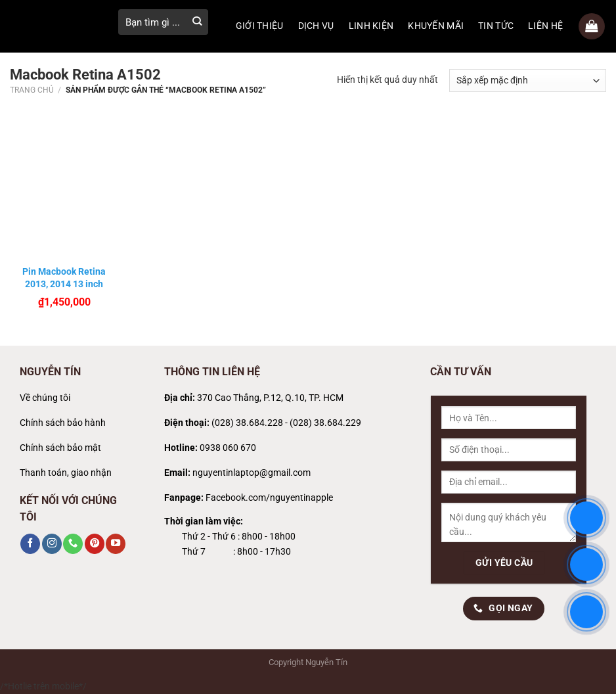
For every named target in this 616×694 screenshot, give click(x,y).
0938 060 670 (228, 448)
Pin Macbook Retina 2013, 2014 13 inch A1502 (64, 283)
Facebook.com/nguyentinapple (269, 498)
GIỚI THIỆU (260, 26)
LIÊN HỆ (545, 26)
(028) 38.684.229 (325, 423)
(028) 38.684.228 (247, 423)
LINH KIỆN (371, 26)
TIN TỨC (496, 26)
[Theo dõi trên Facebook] (30, 544)
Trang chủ (32, 90)
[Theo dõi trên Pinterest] (95, 544)
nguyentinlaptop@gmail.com (252, 473)
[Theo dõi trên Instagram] (52, 544)
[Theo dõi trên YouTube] (116, 544)
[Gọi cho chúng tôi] (73, 544)
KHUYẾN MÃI (436, 26)
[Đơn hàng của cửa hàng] (528, 81)
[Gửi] (197, 22)
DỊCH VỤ (316, 26)
